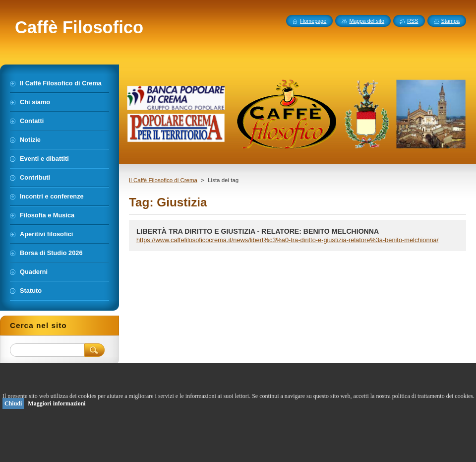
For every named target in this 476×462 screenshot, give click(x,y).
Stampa (450, 21)
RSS (413, 21)
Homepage (313, 21)
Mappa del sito (367, 21)
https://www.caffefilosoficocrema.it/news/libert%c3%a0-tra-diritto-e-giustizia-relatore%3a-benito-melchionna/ (287, 240)
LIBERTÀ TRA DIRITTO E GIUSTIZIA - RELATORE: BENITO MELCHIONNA (258, 231)
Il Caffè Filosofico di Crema (163, 180)
